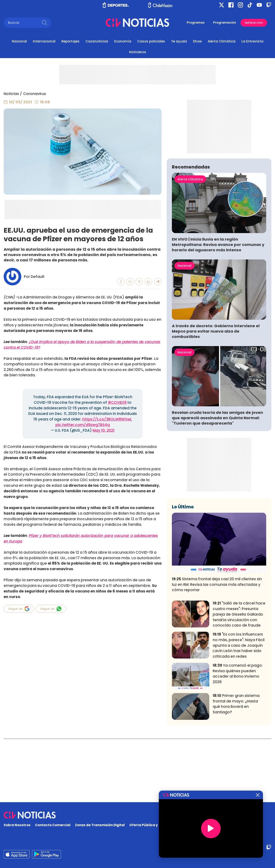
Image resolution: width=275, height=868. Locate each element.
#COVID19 (117, 402)
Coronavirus (35, 94)
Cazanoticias (97, 41)
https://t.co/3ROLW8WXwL (107, 419)
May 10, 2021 (104, 430)
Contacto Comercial (53, 825)
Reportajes (70, 41)
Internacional (44, 41)
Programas (196, 23)
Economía (123, 41)
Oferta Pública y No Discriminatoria (160, 825)
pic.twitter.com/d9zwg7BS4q (83, 425)
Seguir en (19, 609)
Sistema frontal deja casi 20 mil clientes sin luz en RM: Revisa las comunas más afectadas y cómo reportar (217, 648)
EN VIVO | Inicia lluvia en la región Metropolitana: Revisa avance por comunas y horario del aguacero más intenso (218, 308)
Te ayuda (179, 41)
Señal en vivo (254, 23)
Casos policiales (151, 41)
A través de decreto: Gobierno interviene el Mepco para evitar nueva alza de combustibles (216, 395)
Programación (225, 23)
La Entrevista (252, 41)
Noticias (11, 94)
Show (197, 41)
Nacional (19, 41)
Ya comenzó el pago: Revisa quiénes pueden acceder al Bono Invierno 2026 (238, 737)
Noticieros (138, 52)
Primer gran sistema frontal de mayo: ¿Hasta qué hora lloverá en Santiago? (236, 767)
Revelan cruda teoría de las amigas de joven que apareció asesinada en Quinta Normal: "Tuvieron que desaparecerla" (217, 481)
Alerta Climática (222, 41)
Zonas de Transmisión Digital (100, 825)
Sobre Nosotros (17, 825)
